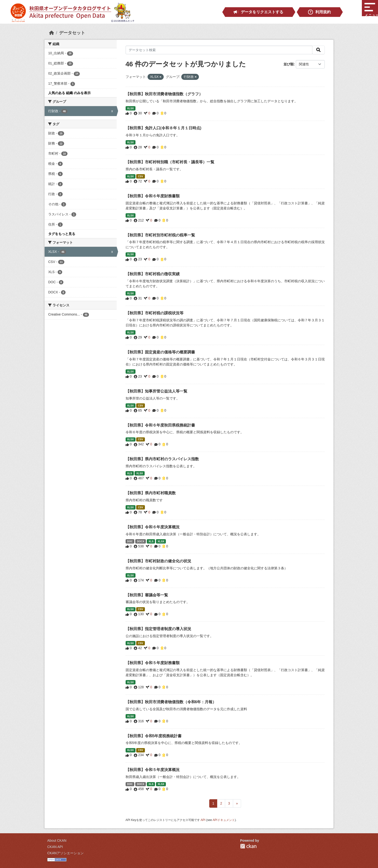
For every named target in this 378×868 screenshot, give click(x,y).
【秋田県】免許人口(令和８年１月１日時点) (164, 128)
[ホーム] (52, 33)
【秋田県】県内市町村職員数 (151, 493)
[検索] (318, 50)
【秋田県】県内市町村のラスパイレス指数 (162, 459)
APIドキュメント (224, 820)
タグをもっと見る (62, 234)
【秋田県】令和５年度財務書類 (153, 663)
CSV (141, 176)
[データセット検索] (219, 50)
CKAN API (55, 847)
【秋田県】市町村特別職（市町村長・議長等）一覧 (170, 162)
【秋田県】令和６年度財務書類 (153, 196)
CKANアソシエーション (65, 853)
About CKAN (57, 840)
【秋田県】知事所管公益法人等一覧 (156, 391)
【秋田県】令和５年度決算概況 (153, 770)
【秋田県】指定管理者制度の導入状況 (158, 629)
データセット (72, 33)
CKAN (248, 846)
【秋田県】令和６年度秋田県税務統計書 (160, 425)
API (203, 820)
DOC (130, 541)
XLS (129, 473)
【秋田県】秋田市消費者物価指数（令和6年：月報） (171, 702)
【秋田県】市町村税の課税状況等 (155, 313)
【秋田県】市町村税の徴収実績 (153, 274)
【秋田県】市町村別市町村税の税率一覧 (160, 235)
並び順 (289, 64)
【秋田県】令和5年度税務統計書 (154, 736)
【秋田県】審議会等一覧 (147, 595)
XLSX (130, 108)
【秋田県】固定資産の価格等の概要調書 (160, 352)
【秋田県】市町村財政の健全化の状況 (158, 561)
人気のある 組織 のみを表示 (69, 93)
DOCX (141, 541)
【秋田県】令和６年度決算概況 (153, 527)
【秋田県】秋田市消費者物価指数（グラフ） (164, 94)
